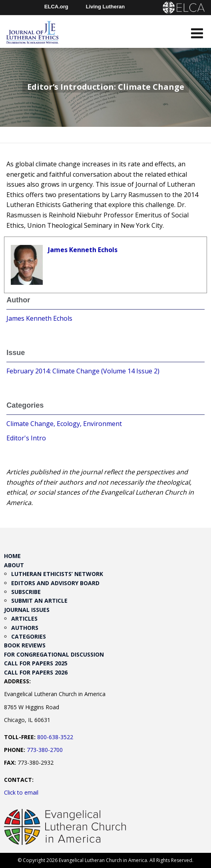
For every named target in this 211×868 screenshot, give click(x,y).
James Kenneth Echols (83, 250)
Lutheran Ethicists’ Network (57, 574)
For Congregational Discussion (54, 654)
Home (12, 556)
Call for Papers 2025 (36, 663)
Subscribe (26, 592)
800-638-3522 (55, 737)
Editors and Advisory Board (55, 583)
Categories (29, 636)
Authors (25, 628)
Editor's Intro (26, 438)
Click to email (21, 792)
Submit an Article (39, 601)
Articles (24, 618)
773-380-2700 (45, 750)
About (14, 565)
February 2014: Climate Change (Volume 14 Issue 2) (83, 371)
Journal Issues (27, 610)
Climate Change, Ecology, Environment (64, 424)
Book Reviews (25, 645)
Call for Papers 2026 (36, 672)
